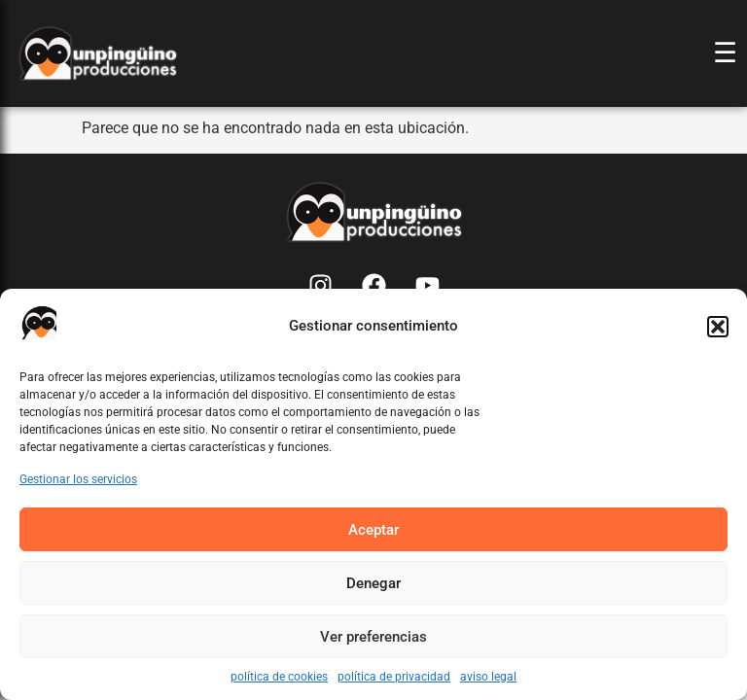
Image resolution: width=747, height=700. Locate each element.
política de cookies (279, 677)
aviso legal (488, 677)
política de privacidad (394, 677)
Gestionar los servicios (78, 479)
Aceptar (373, 530)
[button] (718, 327)
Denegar (373, 583)
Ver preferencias (373, 637)
